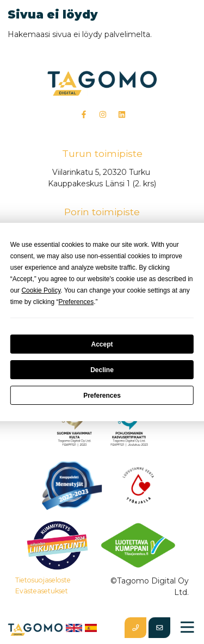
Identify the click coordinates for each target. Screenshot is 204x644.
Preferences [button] (76, 302)
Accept (102, 344)
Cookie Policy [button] (41, 290)
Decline (102, 370)
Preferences (102, 396)
